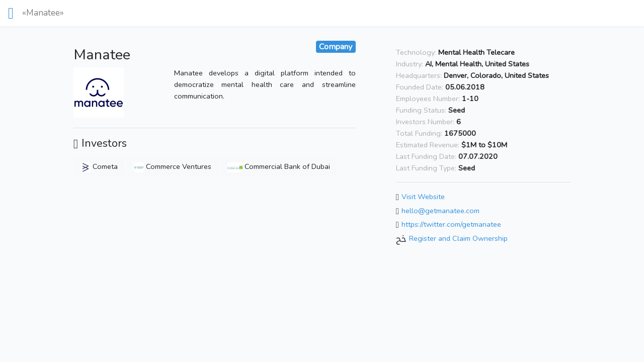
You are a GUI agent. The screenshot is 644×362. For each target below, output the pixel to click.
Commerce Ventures (173, 166)
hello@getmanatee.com (440, 211)
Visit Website (423, 197)
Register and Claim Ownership (458, 238)
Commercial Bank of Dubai (279, 166)
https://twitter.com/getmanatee (451, 225)
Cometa (99, 166)
